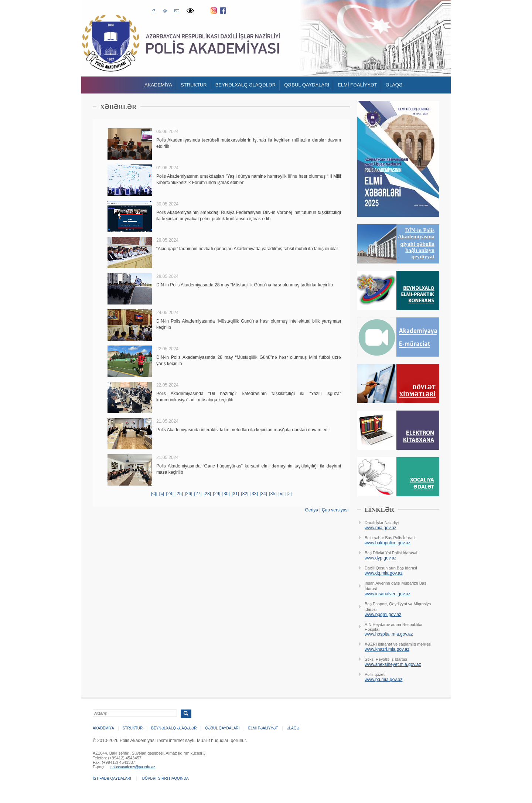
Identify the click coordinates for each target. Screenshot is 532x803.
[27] (198, 494)
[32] (245, 494)
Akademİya (158, 85)
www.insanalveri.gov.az (388, 594)
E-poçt (177, 10)
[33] (254, 494)
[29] (216, 494)
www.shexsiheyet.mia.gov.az (393, 664)
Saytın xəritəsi (165, 10)
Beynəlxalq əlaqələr (246, 85)
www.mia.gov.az (381, 528)
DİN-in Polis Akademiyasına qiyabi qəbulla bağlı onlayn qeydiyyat (416, 243)
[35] (273, 494)
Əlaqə (394, 85)
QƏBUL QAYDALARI (307, 85)
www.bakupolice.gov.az (388, 543)
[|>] (289, 494)
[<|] (154, 494)
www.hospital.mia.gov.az (389, 634)
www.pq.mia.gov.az (384, 680)
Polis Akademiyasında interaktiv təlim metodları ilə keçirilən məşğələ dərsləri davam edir (243, 430)
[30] (226, 494)
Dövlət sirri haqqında (166, 778)
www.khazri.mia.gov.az (387, 649)
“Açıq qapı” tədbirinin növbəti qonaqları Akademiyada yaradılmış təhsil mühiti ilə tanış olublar (247, 249)
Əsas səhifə (154, 10)
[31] (235, 494)
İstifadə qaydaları (112, 778)
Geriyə (311, 510)
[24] (170, 494)
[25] (179, 494)
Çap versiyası (335, 510)
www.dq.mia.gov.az (384, 573)
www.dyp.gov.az (381, 558)
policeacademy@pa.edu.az (133, 767)
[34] (263, 494)
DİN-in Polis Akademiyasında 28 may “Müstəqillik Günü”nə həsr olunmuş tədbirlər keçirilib (245, 285)
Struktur (194, 85)
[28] (207, 494)
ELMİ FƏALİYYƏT (357, 85)
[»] (281, 494)
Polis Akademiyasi (111, 43)
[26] (188, 494)
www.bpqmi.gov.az (383, 615)
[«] (162, 494)
